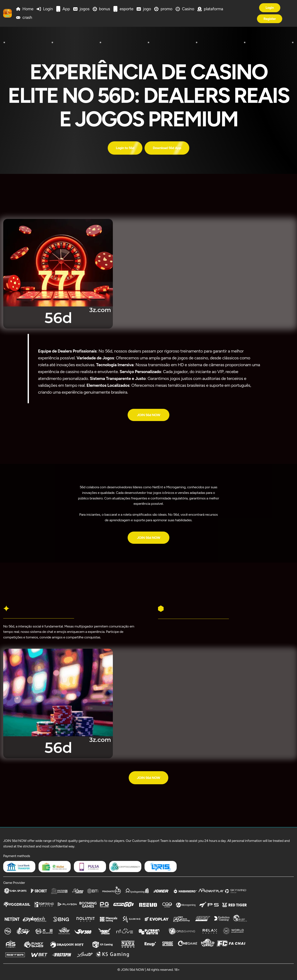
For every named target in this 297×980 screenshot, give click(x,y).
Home (28, 9)
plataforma (213, 9)
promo (166, 9)
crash (27, 17)
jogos (85, 9)
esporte (127, 9)
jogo (147, 9)
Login (48, 9)
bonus (105, 9)
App (66, 9)
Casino (188, 9)
